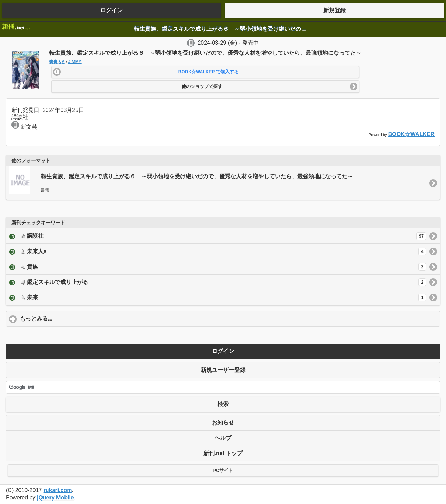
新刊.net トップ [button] (223, 453)
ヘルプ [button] (223, 438)
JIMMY (75, 62)
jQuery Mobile (55, 498)
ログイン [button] (111, 10)
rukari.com (58, 490)
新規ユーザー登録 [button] (223, 370)
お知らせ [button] (223, 423)
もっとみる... (69, 318)
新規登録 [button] (334, 10)
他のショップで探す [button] (202, 86)
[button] (205, 72)
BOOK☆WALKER (411, 134)
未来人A (57, 62)
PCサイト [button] (223, 471)
